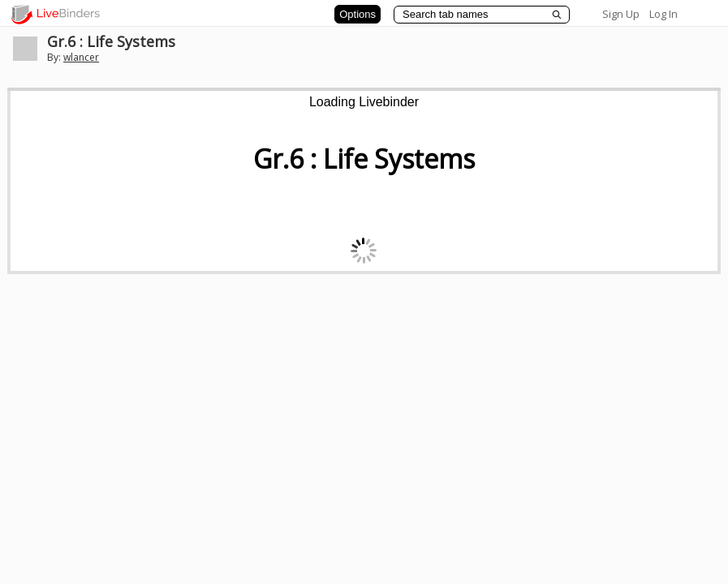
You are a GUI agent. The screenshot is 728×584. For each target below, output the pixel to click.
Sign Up (621, 14)
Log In (663, 14)
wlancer (81, 57)
